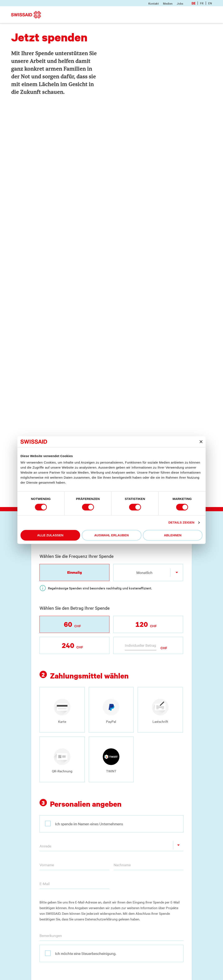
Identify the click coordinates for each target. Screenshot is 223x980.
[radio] (62, 710)
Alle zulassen (50, 535)
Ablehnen (173, 535)
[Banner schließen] (201, 442)
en (210, 3)
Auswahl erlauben (112, 535)
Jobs (180, 3)
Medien (168, 3)
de (194, 3)
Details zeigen (181, 523)
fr (202, 3)
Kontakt (154, 3)
